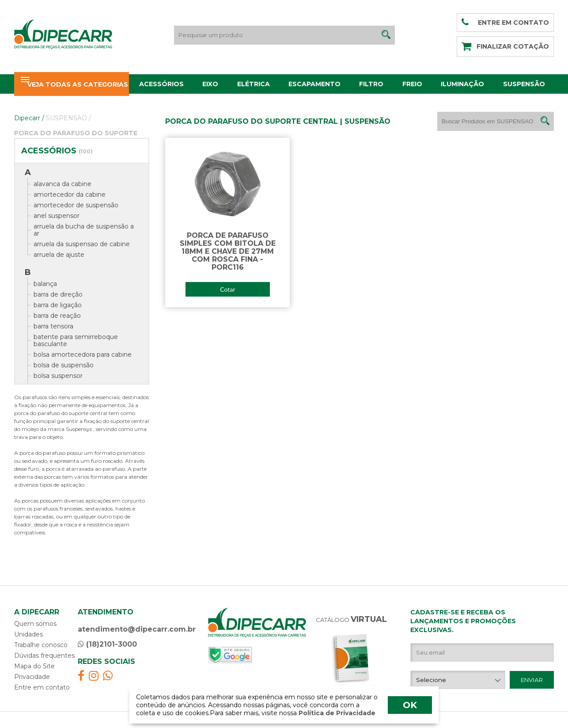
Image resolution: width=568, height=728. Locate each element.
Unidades (28, 634)
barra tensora (53, 326)
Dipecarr (29, 118)
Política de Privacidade (336, 713)
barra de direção (58, 294)
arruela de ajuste (59, 255)
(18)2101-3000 (107, 644)
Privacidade (32, 677)
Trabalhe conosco (41, 645)
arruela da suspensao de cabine (82, 244)
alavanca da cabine (62, 184)
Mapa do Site (34, 666)
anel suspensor (57, 216)
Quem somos (35, 624)
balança (45, 284)
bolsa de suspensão (64, 365)
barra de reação (57, 316)
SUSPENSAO (68, 118)
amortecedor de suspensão (76, 205)
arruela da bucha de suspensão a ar (84, 230)
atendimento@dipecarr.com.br (137, 629)
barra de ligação (58, 305)
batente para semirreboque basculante (76, 340)
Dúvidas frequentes (44, 656)
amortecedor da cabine (70, 194)
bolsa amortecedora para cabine (83, 354)
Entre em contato (42, 687)
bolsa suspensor (58, 376)
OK (410, 705)
